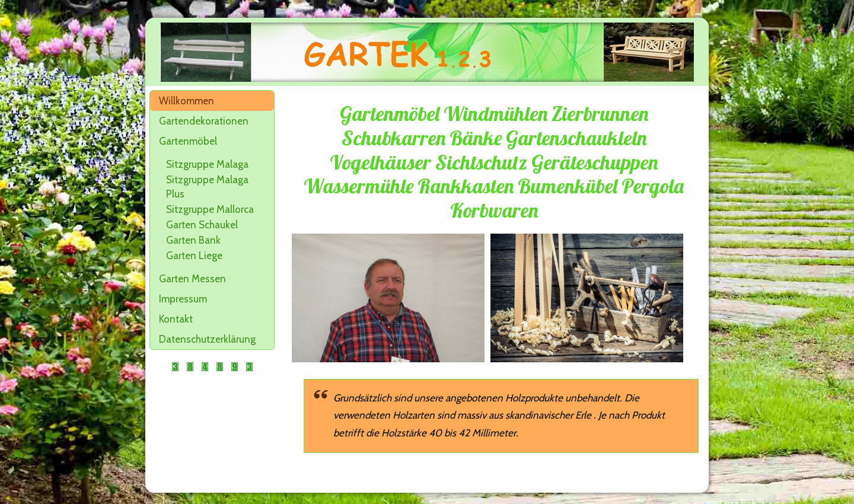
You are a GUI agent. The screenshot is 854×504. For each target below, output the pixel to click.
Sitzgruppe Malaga (207, 164)
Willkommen (187, 101)
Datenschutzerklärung (207, 339)
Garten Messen (192, 279)
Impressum (183, 299)
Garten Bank (193, 240)
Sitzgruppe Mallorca (210, 209)
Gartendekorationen (204, 121)
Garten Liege (194, 256)
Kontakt (176, 319)
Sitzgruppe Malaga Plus (207, 187)
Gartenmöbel (188, 141)
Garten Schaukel (202, 225)
